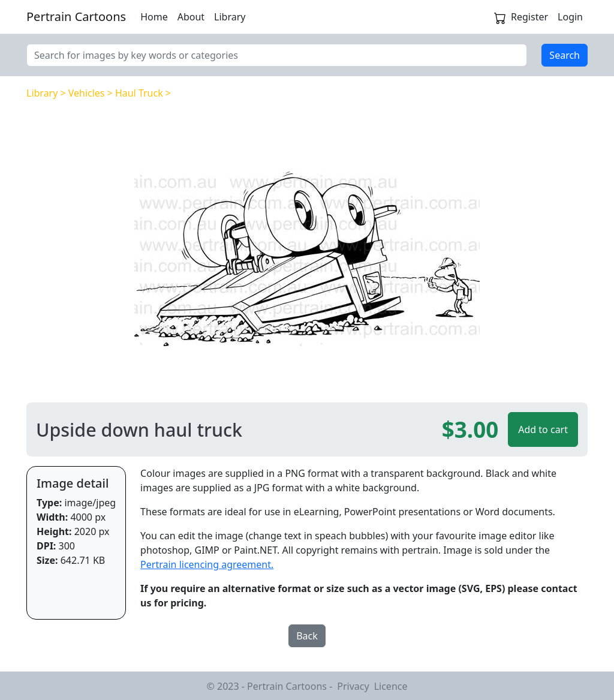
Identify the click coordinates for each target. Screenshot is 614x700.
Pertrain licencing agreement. (207, 564)
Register (529, 17)
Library (230, 17)
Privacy (353, 686)
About (191, 17)
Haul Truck (139, 93)
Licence (391, 686)
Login (570, 17)
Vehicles (87, 93)
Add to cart (543, 429)
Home (154, 17)
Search (565, 55)
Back (307, 636)
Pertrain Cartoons (76, 16)
